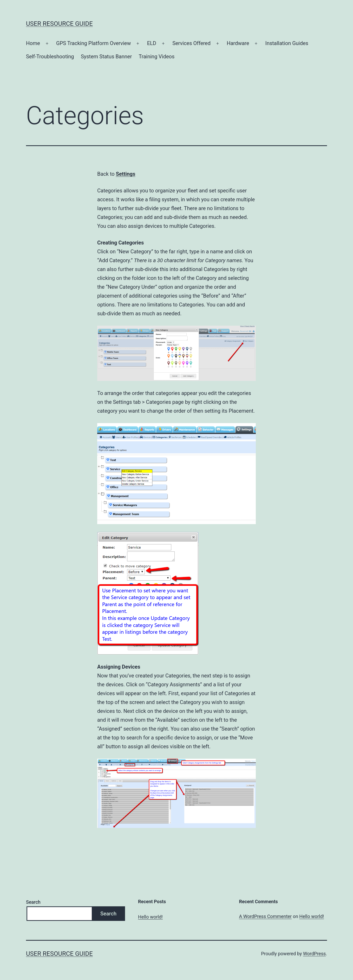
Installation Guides (287, 43)
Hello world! (150, 917)
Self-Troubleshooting (50, 56)
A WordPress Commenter (266, 916)
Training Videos (157, 56)
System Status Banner (106, 56)
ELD (152, 43)
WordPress (314, 954)
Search (33, 902)
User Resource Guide (59, 24)
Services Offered (191, 43)
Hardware (238, 43)
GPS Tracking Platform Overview (93, 43)
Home (33, 43)
